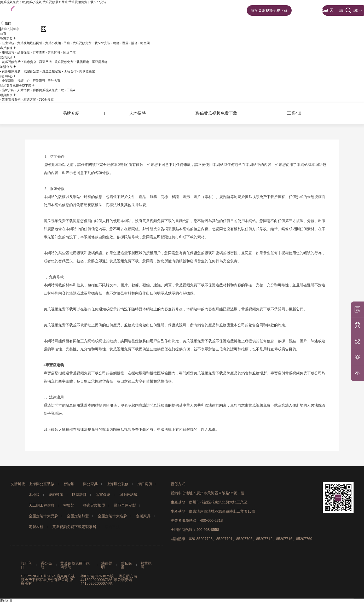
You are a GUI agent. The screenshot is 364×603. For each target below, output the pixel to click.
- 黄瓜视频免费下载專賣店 (18, 62)
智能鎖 (69, 484)
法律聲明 (107, 565)
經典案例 (307, 10)
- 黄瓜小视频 (52, 43)
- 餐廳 (115, 43)
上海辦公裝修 (118, 484)
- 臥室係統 (7, 43)
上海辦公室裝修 (42, 484)
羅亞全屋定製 (125, 505)
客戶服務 (151, 10)
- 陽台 (133, 43)
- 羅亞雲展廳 (99, 62)
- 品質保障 (23, 53)
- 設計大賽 (53, 81)
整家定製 (124, 10)
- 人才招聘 (23, 90)
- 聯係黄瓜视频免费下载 (47, 90)
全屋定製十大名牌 (112, 516)
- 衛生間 (144, 43)
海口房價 (145, 484)
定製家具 (143, 516)
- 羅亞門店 (45, 62)
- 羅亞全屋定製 (51, 71)
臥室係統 (103, 495)
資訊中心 (232, 10)
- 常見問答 (53, 53)
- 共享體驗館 (86, 71)
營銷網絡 (178, 10)
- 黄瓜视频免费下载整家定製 (20, 71)
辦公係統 (46, 565)
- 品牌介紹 (7, 90)
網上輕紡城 (128, 495)
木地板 (34, 495)
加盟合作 (205, 10)
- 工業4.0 (71, 90)
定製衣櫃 (36, 527)
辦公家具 (90, 484)
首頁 (101, 10)
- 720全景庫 (45, 100)
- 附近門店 (69, 53)
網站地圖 (6, 601)
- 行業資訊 (38, 81)
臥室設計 (79, 495)
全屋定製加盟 (78, 516)
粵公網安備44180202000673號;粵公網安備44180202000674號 (109, 580)
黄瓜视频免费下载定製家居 (74, 527)
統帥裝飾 (56, 495)
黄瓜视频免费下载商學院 (75, 565)
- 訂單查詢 (38, 53)
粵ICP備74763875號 (97, 576)
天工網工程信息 (42, 505)
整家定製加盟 (94, 505)
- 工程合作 (69, 71)
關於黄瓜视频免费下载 (269, 10)
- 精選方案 (29, 100)
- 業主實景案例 (10, 100)
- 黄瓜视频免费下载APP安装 (91, 43)
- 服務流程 (7, 53)
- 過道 (124, 43)
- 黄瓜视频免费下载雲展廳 (71, 62)
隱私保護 (126, 565)
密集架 (69, 505)
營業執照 (146, 565)
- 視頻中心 (23, 81)
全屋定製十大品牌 (43, 516)
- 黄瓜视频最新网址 (29, 43)
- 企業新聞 (7, 81)
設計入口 (26, 565)
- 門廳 (66, 43)
